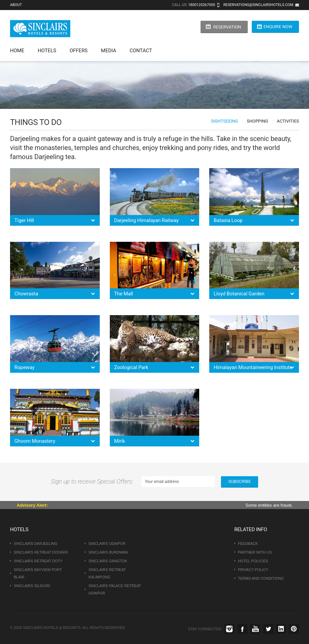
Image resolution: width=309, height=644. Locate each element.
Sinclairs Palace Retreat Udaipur (115, 589)
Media (109, 51)
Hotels (47, 51)
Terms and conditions (261, 578)
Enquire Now (278, 27)
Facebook (242, 629)
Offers (79, 51)
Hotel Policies (253, 561)
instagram (229, 629)
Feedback (248, 544)
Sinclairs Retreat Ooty (38, 561)
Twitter (268, 629)
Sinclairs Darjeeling (35, 544)
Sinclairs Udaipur (107, 544)
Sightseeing (224, 121)
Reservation (227, 27)
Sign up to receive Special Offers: (94, 481)
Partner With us (255, 552)
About (16, 5)
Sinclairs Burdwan (108, 552)
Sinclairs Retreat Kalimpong (107, 573)
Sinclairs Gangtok (108, 561)
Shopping (257, 121)
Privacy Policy (253, 570)
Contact (141, 51)
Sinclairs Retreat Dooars (41, 552)
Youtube (255, 629)
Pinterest (294, 629)
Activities (288, 121)
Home (17, 51)
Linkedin (281, 629)
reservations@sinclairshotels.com (258, 5)
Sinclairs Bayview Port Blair (38, 573)
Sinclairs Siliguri (32, 586)
